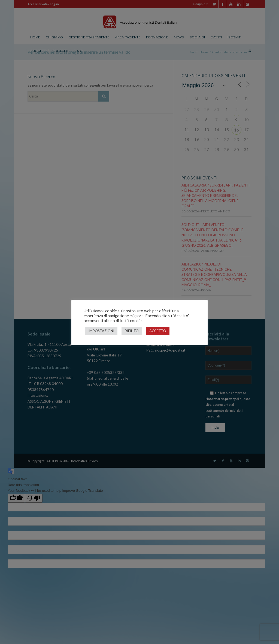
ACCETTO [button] (158, 331)
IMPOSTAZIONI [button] (101, 331)
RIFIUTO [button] (132, 331)
